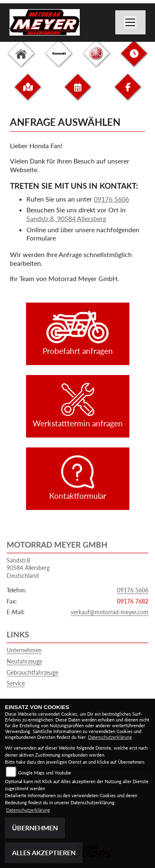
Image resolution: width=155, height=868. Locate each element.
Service (16, 683)
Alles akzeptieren (44, 852)
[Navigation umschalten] (131, 22)
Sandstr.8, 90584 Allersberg (66, 218)
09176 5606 (111, 199)
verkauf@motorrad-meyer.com (110, 612)
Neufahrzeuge (24, 661)
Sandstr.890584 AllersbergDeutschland (28, 568)
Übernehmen (35, 828)
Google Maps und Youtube (45, 773)
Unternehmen (24, 650)
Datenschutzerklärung (110, 737)
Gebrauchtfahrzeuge (32, 672)
